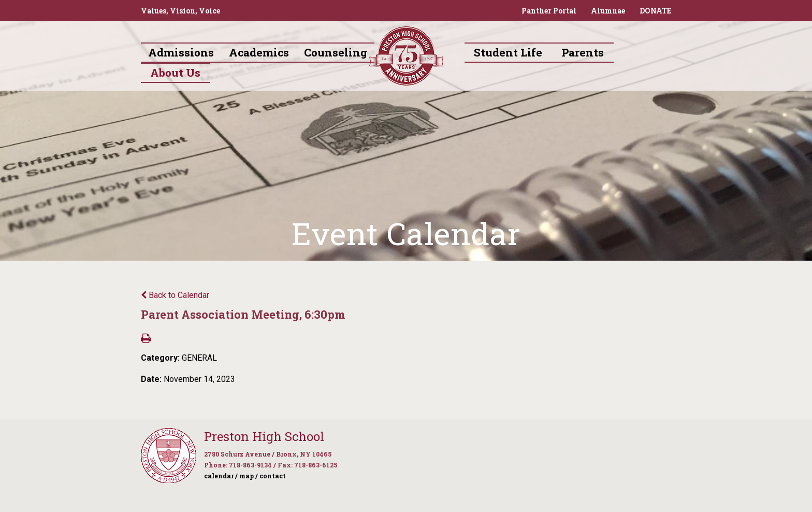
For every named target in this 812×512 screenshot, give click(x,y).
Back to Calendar (175, 295)
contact (273, 476)
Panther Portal (549, 11)
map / (249, 476)
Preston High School (264, 436)
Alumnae (608, 11)
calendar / (221, 476)
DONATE (655, 11)
